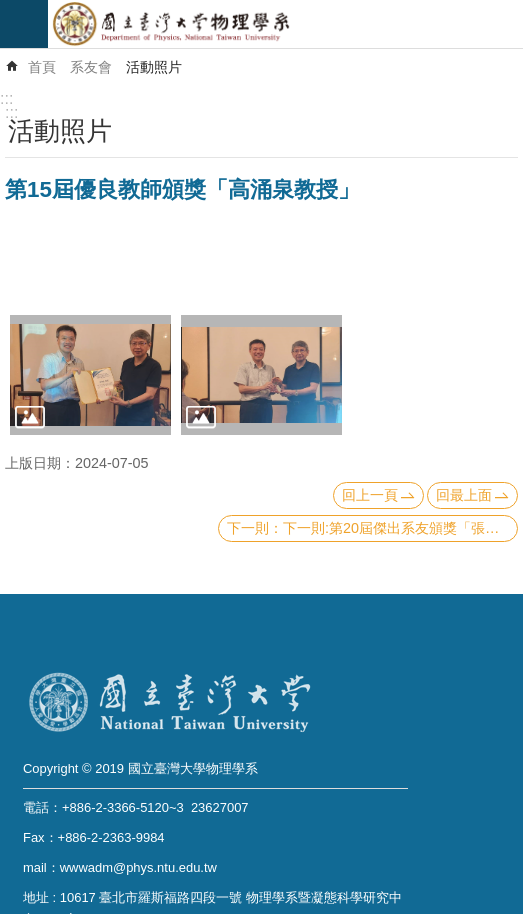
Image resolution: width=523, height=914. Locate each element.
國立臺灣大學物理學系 (285, 24)
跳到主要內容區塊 (10, 10)
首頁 (42, 67)
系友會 (91, 67)
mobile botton (24, 24)
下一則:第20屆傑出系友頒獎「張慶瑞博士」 (400, 528)
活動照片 (154, 67)
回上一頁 (370, 495)
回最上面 (464, 495)
